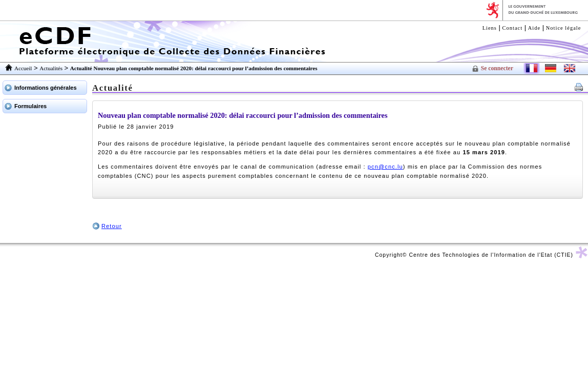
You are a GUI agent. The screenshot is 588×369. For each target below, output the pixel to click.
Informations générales (46, 88)
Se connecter (497, 68)
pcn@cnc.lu (385, 167)
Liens (490, 28)
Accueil (23, 68)
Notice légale (564, 28)
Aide (534, 28)
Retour (112, 226)
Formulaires (30, 106)
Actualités (51, 68)
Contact (513, 28)
